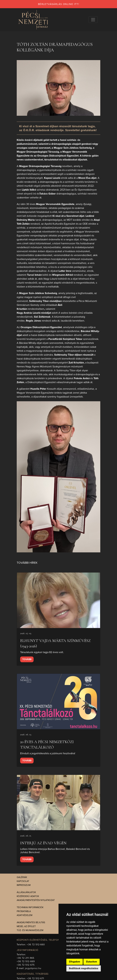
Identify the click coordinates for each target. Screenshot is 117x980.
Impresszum (24, 885)
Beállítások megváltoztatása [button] (84, 968)
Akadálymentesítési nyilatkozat (36, 900)
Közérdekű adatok (28, 896)
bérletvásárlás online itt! (58, 4)
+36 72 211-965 (25, 958)
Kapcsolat (23, 881)
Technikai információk (30, 907)
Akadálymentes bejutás (31, 922)
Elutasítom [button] (92, 962)
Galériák (22, 877)
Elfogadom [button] (75, 962)
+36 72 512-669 (26, 961)
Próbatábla (24, 911)
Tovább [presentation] (27, 659)
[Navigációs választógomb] (93, 20)
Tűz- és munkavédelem (30, 930)
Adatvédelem (24, 915)
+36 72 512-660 (36, 945)
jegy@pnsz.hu (33, 968)
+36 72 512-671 (35, 978)
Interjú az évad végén (43, 843)
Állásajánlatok (26, 892)
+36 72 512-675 (26, 965)
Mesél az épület (26, 926)
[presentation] (58, 600)
